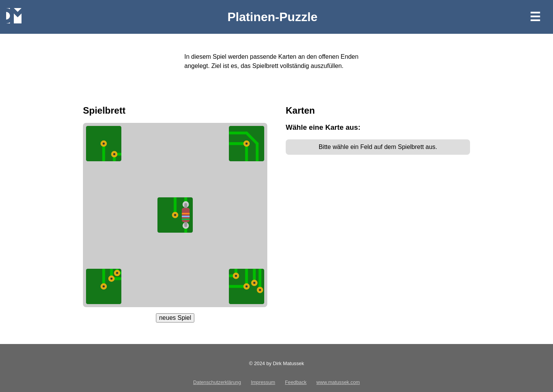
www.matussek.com (338, 382)
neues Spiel (175, 318)
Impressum (263, 382)
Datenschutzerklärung (217, 382)
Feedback (296, 382)
